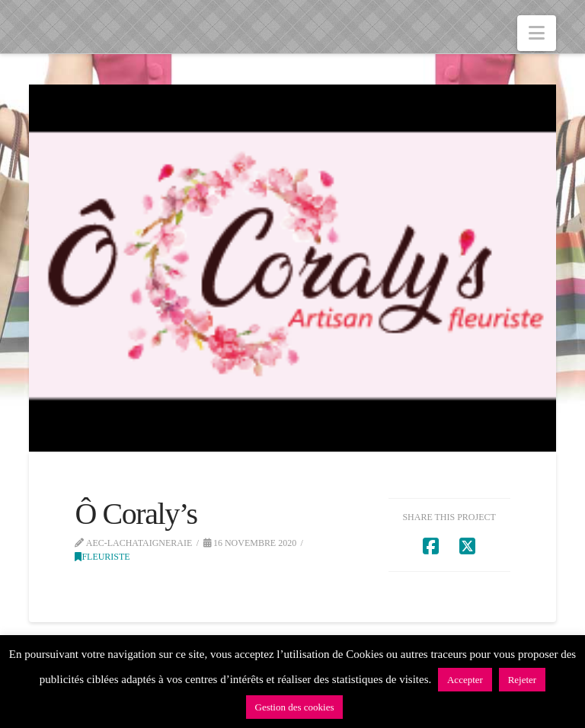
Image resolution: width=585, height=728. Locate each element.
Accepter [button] (465, 680)
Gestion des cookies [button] (295, 707)
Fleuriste (102, 557)
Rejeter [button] (523, 680)
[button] (537, 33)
